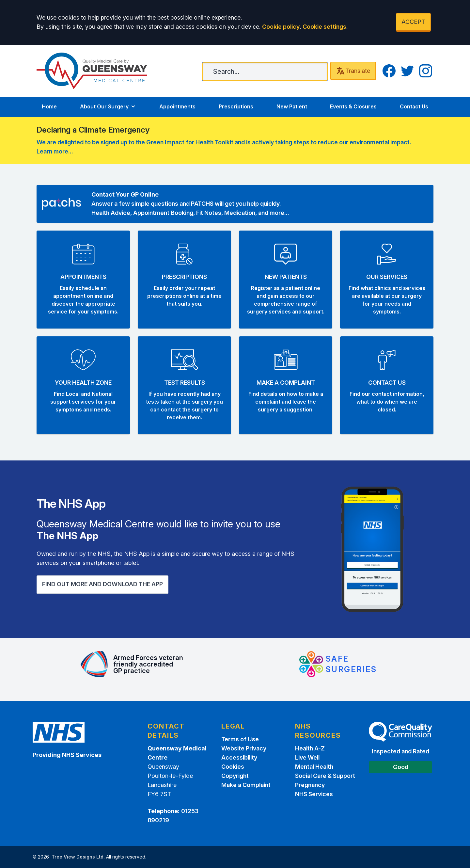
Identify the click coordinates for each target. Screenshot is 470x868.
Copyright (235, 776)
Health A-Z (310, 748)
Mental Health (314, 767)
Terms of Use (240, 739)
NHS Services (314, 794)
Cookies (233, 767)
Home (49, 106)
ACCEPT (413, 22)
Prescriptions (236, 106)
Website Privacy (244, 748)
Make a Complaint (246, 785)
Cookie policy (281, 27)
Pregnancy (310, 785)
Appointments (177, 106)
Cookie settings (324, 27)
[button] (83, 280)
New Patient (292, 106)
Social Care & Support (325, 776)
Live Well (307, 757)
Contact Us (414, 106)
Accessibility (239, 757)
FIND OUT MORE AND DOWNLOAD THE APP (102, 584)
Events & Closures (353, 106)
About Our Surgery (108, 106)
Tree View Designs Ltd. (78, 857)
